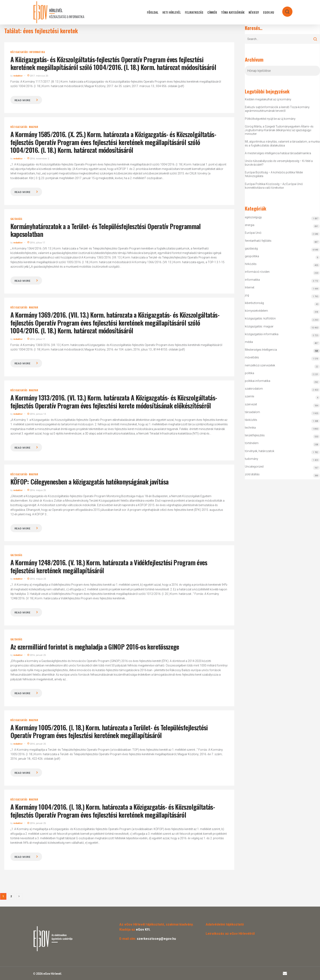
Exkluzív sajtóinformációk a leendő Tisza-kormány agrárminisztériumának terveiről (277, 109)
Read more (22, 100)
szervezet (251, 404)
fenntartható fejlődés (258, 241)
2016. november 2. (38, 159)
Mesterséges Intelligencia (282, 351)
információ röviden (257, 272)
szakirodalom (254, 389)
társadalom (252, 412)
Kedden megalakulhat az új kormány (268, 99)
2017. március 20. (38, 76)
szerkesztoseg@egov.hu (156, 939)
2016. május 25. (37, 490)
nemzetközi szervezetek (260, 365)
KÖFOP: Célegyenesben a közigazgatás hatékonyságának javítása (89, 482)
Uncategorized (254, 467)
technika (250, 428)
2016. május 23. (37, 579)
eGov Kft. (143, 930)
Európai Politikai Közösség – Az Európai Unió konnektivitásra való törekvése (274, 186)
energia (250, 225)
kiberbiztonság (254, 303)
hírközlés (251, 264)
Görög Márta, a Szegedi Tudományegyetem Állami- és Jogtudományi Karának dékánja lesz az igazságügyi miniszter (279, 130)
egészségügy (253, 217)
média (249, 342)
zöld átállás (252, 474)
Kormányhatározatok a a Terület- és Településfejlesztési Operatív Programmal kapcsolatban (106, 230)
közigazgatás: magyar (24, 127)
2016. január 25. (37, 655)
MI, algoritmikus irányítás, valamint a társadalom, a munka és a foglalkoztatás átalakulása (282, 143)
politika (249, 373)
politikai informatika (258, 381)
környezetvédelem (256, 311)
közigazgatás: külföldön (260, 318)
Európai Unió (253, 233)
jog (247, 295)
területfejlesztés (255, 435)
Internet (250, 287)
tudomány (252, 459)
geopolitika (252, 256)
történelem (252, 443)
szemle (249, 396)
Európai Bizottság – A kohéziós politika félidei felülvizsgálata (274, 174)
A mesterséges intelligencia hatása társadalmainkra (278, 153)
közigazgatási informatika (28, 52)
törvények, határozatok (260, 451)
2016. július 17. (36, 243)
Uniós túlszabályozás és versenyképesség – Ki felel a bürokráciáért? (279, 163)
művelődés (252, 357)
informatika (252, 280)
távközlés (251, 420)
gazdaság (16, 219)
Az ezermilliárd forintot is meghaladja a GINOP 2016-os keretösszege (95, 647)
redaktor (18, 76)
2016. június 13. (37, 414)
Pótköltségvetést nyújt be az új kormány (270, 119)
